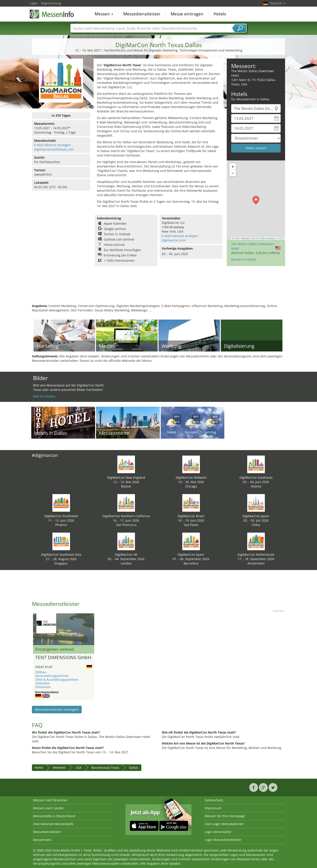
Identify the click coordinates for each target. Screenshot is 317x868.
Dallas (134, 768)
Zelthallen (43, 683)
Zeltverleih (43, 687)
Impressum (213, 808)
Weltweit (59, 768)
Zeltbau (41, 672)
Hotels (220, 14)
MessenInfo (52, 14)
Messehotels (42, 840)
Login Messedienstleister (223, 840)
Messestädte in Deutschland (54, 816)
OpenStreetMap (258, 238)
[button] (256, 200)
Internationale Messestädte (53, 824)
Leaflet (236, 238)
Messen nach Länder (48, 808)
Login (34, 3)
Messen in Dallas (244, 259)
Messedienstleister (142, 14)
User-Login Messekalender (224, 824)
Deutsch (277, 3)
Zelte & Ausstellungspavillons (57, 680)
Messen (104, 14)
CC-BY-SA (280, 238)
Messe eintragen (187, 14)
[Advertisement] (158, 289)
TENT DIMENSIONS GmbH (63, 658)
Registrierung (51, 3)
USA (78, 768)
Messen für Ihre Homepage (225, 816)
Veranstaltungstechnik (52, 676)
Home (39, 768)
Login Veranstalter (218, 832)
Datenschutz (214, 800)
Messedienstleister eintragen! (57, 709)
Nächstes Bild (92, 629)
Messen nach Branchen (50, 800)
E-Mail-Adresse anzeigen (52, 145)
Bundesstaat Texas (105, 768)
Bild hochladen (44, 396)
